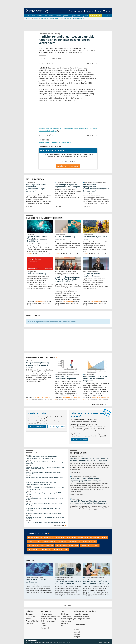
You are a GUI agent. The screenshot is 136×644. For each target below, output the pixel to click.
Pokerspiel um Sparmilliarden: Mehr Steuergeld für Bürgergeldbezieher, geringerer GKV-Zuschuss (42, 458)
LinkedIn (76, 630)
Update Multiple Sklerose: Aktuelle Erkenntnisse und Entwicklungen (38, 239)
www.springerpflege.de (81, 617)
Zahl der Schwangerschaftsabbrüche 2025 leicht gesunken (44, 514)
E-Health (104, 538)
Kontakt (43, 626)
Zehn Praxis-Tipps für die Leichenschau (36, 581)
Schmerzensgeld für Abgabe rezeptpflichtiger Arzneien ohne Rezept (44, 479)
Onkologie (50, 546)
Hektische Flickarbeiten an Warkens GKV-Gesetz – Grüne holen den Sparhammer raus (45, 489)
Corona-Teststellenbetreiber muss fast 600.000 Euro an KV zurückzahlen (44, 473)
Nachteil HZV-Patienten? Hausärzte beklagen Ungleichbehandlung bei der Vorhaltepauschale (89, 502)
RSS (63, 626)
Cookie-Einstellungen (48, 621)
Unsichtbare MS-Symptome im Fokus (95, 238)
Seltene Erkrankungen (61, 550)
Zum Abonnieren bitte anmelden (68, 166)
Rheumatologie (45, 550)
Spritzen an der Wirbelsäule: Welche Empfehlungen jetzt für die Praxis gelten (86, 480)
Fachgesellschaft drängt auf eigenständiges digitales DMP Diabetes (44, 494)
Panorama (30, 624)
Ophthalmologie (61, 546)
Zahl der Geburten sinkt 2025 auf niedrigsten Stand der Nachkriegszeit (43, 510)
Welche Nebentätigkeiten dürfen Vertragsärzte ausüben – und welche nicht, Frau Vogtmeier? (45, 468)
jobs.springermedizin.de (82, 619)
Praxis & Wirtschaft (32, 621)
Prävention (55, 143)
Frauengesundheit (34, 542)
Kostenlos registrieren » (57, 427)
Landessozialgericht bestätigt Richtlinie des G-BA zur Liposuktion (46, 523)
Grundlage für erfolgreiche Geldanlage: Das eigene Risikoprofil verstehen (45, 518)
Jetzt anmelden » (37, 427)
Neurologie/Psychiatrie (36, 546)
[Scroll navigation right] (110, 16)
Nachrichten (31, 16)
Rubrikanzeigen (67, 619)
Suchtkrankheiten (44, 143)
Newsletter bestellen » (79, 440)
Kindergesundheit (65, 143)
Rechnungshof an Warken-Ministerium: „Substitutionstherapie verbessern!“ (37, 188)
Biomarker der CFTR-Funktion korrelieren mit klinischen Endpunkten (95, 379)
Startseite (29, 614)
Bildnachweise (45, 628)
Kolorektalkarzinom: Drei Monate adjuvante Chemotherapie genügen (44, 499)
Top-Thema (60, 538)
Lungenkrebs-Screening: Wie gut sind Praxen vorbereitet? (68, 583)
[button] (106, 11)
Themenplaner (66, 617)
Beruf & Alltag (71, 538)
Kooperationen (75, 16)
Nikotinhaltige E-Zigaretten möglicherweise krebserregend (67, 186)
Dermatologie (83, 538)
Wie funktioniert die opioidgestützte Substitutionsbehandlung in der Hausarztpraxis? (96, 188)
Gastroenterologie (49, 542)
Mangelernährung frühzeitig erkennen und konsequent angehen (38, 365)
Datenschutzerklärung (48, 619)
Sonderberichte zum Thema (41, 358)
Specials (65, 16)
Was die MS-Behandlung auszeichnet (65, 238)
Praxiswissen (48, 16)
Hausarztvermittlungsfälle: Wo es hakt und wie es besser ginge (96, 583)
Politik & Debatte (95, 16)
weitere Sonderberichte (101, 405)
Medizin (40, 16)
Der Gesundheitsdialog (36, 274)
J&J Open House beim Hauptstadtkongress (92, 275)
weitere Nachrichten (60, 526)
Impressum (45, 624)
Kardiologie (62, 542)
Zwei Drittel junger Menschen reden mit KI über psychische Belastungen (44, 504)
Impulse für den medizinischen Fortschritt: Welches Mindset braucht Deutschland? (67, 279)
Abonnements (66, 621)
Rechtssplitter (33, 550)
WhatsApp (77, 635)
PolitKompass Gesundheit (90, 546)
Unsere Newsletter (37, 534)
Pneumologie (74, 546)
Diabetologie (95, 538)
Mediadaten (65, 614)
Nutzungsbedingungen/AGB (50, 617)
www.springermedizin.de (82, 614)
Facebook (77, 633)
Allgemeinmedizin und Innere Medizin (41, 538)
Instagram (77, 637)
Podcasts (58, 16)
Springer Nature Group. (64, 643)
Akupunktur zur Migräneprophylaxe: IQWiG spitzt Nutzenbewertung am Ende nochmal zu (41, 484)
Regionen (85, 16)
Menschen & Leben (90, 542)
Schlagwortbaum (46, 614)
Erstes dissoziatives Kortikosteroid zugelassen (65, 378)
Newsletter (65, 624)
